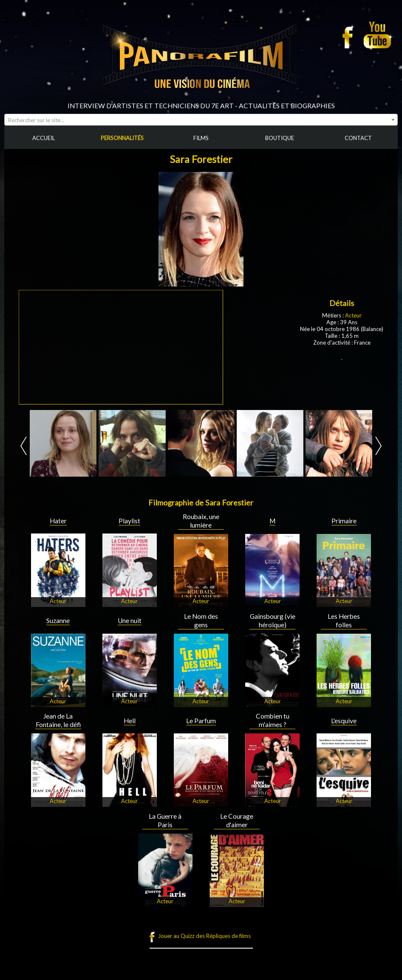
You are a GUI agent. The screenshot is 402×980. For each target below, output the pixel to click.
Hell (130, 721)
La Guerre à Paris (165, 820)
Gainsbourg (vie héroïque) (273, 621)
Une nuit (130, 621)
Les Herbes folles (344, 621)
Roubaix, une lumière (201, 521)
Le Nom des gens (201, 621)
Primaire (344, 521)
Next (378, 446)
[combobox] (201, 120)
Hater (58, 521)
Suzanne (58, 621)
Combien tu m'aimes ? (273, 720)
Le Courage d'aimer (237, 820)
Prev (24, 446)
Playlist (129, 521)
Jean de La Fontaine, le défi (58, 720)
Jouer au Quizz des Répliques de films (204, 936)
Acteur (353, 315)
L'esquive (344, 721)
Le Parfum (201, 721)
